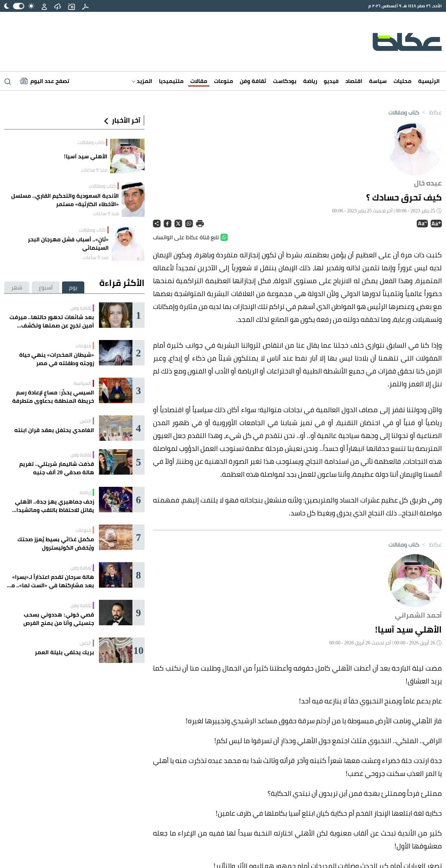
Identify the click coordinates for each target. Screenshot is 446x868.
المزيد (142, 81)
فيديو (331, 81)
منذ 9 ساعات (94, 170)
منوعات (224, 81)
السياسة (83, 383)
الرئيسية (429, 81)
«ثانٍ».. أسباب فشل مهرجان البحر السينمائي (68, 243)
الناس (86, 421)
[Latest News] (45, 81)
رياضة (310, 81)
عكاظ (430, 112)
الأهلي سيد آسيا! (85, 156)
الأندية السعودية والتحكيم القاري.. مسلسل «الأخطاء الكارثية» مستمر (65, 200)
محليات (402, 81)
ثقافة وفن (253, 81)
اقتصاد (354, 81)
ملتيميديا (171, 81)
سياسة (378, 81)
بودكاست (285, 81)
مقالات (199, 81)
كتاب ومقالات (404, 112)
